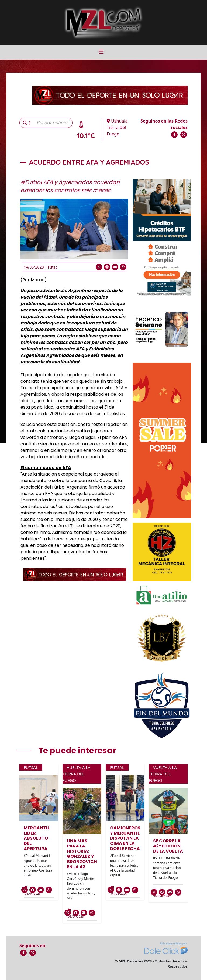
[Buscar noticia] (53, 123)
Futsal (53, 267)
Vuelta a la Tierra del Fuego (77, 774)
